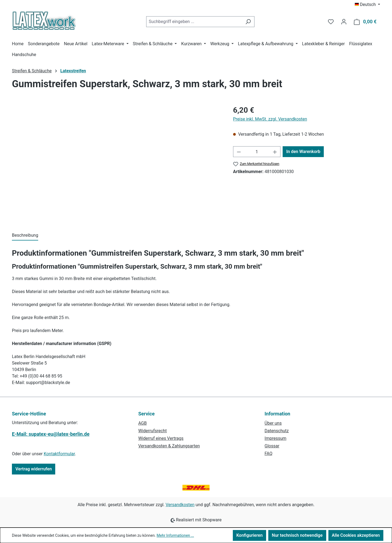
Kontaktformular (59, 454)
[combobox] (194, 22)
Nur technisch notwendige (297, 535)
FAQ (268, 453)
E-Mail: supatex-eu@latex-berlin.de (51, 434)
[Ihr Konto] (344, 22)
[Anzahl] (257, 152)
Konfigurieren (249, 535)
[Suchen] (248, 22)
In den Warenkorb (303, 152)
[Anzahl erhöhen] (275, 152)
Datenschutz (277, 431)
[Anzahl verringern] (239, 152)
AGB (143, 423)
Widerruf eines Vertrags (161, 438)
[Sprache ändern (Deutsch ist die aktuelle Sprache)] (367, 5)
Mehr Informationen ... (175, 535)
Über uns (273, 423)
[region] (117, 163)
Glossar (272, 446)
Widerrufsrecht (153, 431)
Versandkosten (180, 505)
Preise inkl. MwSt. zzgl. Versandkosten (270, 119)
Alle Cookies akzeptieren (356, 535)
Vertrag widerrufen (34, 469)
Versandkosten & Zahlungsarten (169, 446)
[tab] (25, 236)
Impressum (275, 438)
